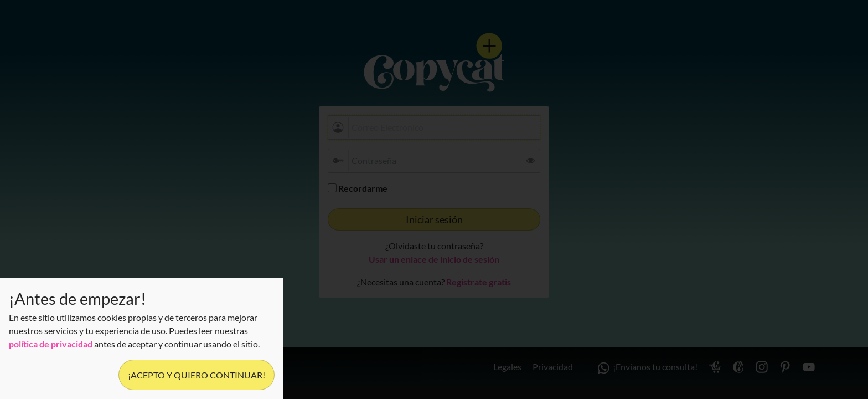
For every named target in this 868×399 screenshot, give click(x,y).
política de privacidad (51, 344)
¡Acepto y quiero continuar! (197, 375)
